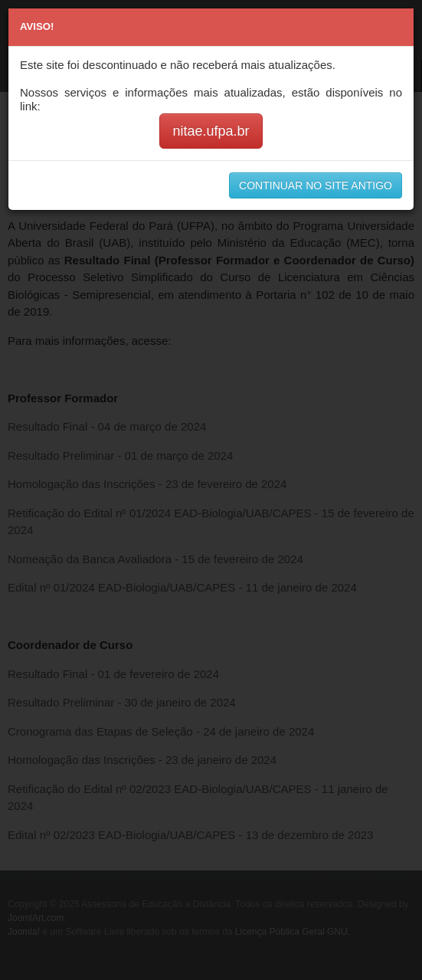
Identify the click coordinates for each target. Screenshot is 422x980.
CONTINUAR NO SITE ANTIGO (316, 185)
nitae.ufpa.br (211, 131)
